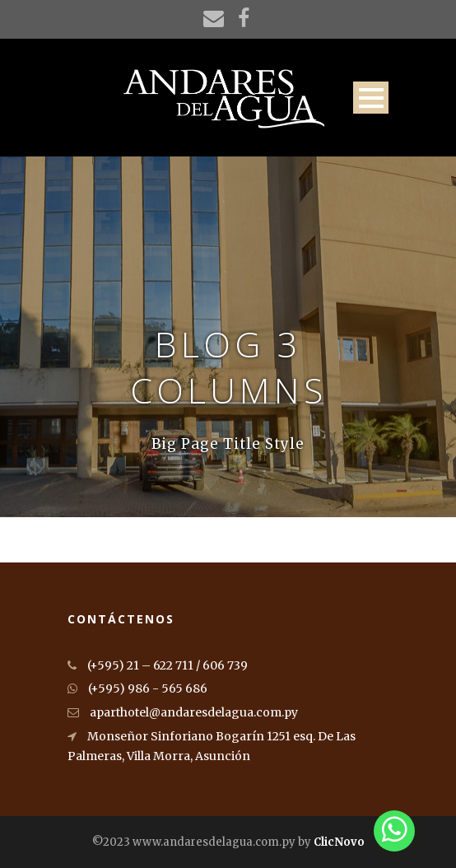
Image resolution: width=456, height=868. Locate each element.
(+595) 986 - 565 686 (137, 688)
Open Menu (371, 98)
